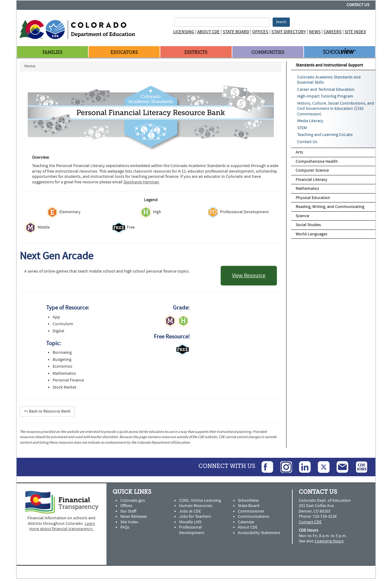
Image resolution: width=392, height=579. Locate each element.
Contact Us (358, 5)
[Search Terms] (222, 22)
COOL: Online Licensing (200, 501)
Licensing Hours (329, 541)
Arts (299, 152)
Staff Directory (289, 32)
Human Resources (196, 506)
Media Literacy (310, 121)
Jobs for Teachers (195, 517)
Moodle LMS (190, 522)
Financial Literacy (312, 180)
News (315, 32)
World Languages (312, 234)
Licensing (184, 32)
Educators (124, 52)
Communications (254, 517)
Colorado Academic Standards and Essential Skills (329, 80)
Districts (196, 52)
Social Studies (308, 225)
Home (30, 66)
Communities (268, 52)
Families (52, 52)
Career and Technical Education (326, 90)
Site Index (355, 32)
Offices (260, 32)
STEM (302, 128)
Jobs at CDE (190, 511)
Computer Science (312, 170)
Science (302, 216)
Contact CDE (310, 522)
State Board (236, 32)
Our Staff (128, 511)
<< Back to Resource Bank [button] (47, 411)
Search (281, 22)
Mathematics (307, 189)
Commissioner (251, 511)
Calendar (246, 522)
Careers (333, 32)
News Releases (134, 517)
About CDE (208, 32)
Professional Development (192, 530)
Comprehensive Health (317, 162)
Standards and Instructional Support (329, 65)
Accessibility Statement (259, 533)
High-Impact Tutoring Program (325, 96)
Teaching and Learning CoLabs (325, 135)
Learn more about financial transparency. (62, 526)
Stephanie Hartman (141, 182)
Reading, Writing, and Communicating (330, 207)
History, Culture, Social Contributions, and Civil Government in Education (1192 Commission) (336, 109)
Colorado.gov (133, 501)
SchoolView (248, 501)
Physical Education (313, 198)
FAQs (125, 527)
